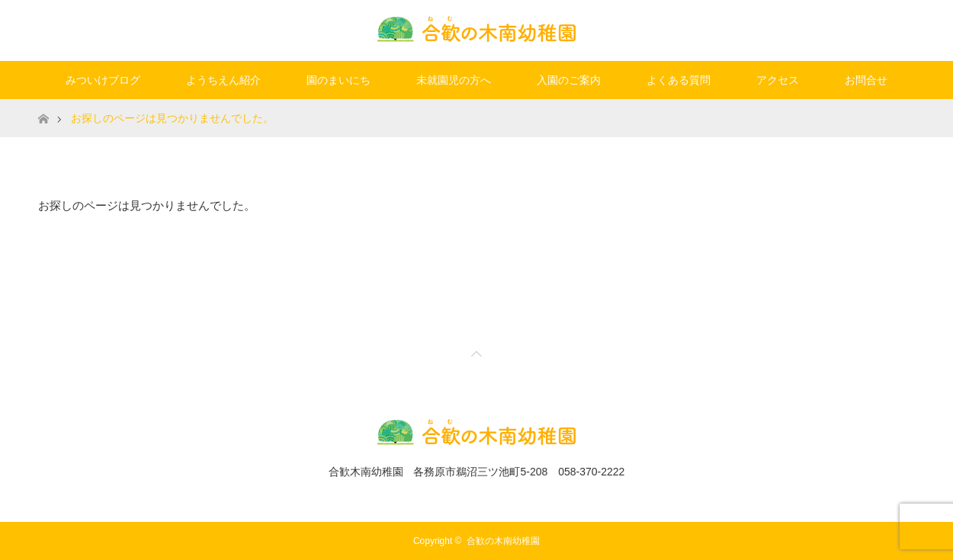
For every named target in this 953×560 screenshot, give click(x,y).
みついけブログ (103, 80)
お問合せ (866, 80)
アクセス (778, 80)
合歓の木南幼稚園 (503, 541)
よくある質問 (679, 80)
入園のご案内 (569, 80)
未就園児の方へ (454, 80)
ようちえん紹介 (223, 80)
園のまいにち (339, 80)
